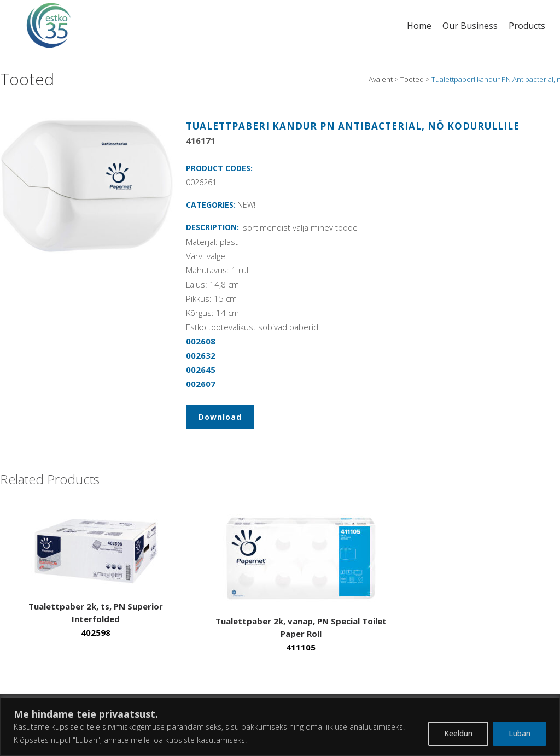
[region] (280, 727)
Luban (520, 733)
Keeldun (458, 733)
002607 (201, 384)
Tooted (412, 79)
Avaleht (381, 79)
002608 (201, 341)
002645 (201, 370)
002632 (201, 355)
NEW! (246, 205)
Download (220, 417)
